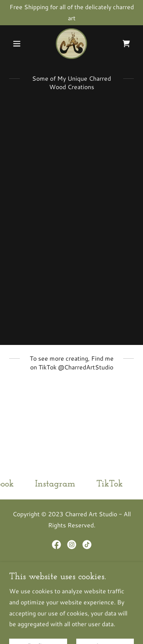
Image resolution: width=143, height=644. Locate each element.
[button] (18, 44)
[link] (71, 44)
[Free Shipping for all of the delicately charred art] (71, 13)
